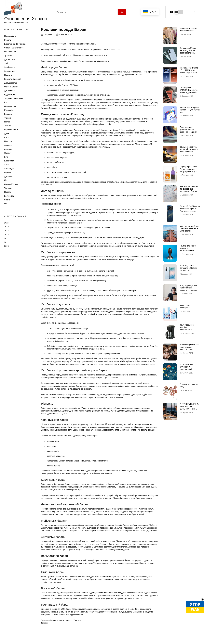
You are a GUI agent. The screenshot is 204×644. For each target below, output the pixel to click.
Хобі (6, 63)
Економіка (9, 110)
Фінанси (8, 145)
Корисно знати (11, 130)
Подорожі (9, 141)
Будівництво (10, 95)
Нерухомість (10, 36)
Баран (53, 620)
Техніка (8, 126)
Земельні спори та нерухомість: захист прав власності (189, 149)
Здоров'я (8, 114)
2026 (6, 223)
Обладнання (10, 52)
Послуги (8, 75)
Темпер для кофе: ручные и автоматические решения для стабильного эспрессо (188, 252)
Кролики (61, 620)
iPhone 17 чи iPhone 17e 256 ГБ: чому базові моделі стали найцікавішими (189, 71)
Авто (6, 165)
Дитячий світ (10, 91)
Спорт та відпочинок (14, 48)
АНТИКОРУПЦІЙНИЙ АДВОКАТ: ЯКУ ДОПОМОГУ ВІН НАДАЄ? (190, 408)
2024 (6, 231)
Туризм (7, 118)
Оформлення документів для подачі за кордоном (189, 130)
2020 (6, 246)
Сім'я (7, 137)
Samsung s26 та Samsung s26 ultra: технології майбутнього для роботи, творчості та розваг (189, 271)
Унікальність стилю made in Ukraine (188, 29)
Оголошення (10, 106)
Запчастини (10, 71)
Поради (8, 192)
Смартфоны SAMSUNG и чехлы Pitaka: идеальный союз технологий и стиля (189, 92)
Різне (7, 102)
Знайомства (10, 67)
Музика (8, 172)
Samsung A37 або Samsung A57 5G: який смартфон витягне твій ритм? (188, 52)
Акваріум (8, 149)
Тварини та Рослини (14, 98)
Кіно (6, 180)
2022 (6, 238)
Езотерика (9, 196)
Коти (6, 157)
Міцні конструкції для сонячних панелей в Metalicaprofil (189, 228)
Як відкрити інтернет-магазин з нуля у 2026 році (190, 110)
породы (69, 620)
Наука (7, 122)
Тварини (8, 188)
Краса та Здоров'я (13, 79)
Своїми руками (11, 184)
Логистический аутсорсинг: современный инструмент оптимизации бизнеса (190, 369)
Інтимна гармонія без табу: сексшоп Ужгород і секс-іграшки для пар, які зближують (189, 349)
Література (9, 169)
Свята (7, 200)
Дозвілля (8, 176)
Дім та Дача (10, 59)
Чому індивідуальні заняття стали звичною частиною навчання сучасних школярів (188, 290)
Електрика (9, 161)
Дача (7, 133)
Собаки (8, 153)
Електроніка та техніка (15, 44)
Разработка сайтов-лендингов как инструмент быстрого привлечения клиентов (190, 191)
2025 (6, 227)
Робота (7, 40)
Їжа (6, 204)
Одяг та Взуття (11, 87)
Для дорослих (11, 83)
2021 (6, 242)
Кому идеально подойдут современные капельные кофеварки (187, 330)
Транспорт (9, 56)
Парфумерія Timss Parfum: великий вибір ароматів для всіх (188, 170)
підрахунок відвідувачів (185, 306)
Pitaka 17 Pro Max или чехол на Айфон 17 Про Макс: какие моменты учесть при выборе (190, 211)
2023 (6, 234)
